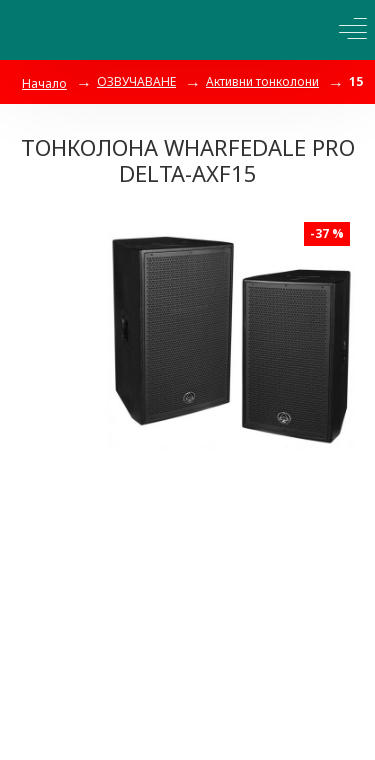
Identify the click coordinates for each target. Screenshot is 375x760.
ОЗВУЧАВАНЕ (136, 81)
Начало (44, 83)
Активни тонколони (262, 81)
